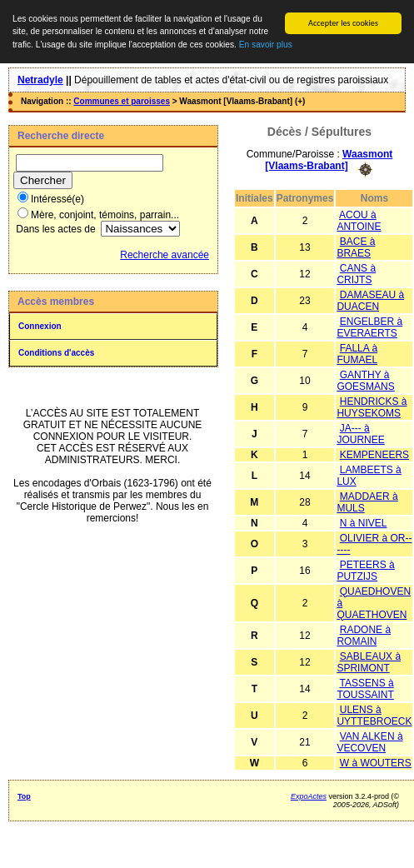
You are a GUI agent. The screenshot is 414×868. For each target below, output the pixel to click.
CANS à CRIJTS (356, 273)
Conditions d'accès (56, 353)
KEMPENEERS (374, 454)
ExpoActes (309, 796)
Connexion (40, 326)
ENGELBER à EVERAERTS (369, 327)
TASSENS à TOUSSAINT (365, 688)
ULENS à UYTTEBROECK (374, 715)
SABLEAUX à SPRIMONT (369, 661)
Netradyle (40, 80)
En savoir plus (266, 45)
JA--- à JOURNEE (360, 433)
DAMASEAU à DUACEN (370, 300)
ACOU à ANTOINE (359, 220)
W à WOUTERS (376, 762)
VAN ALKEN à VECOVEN (369, 741)
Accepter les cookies (343, 23)
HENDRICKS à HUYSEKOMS (372, 407)
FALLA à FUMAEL (357, 353)
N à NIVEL (364, 522)
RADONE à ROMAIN (364, 635)
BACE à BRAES (356, 247)
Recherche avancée (165, 255)
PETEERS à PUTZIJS (365, 570)
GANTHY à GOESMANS (365, 380)
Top (24, 796)
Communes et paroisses (122, 101)
